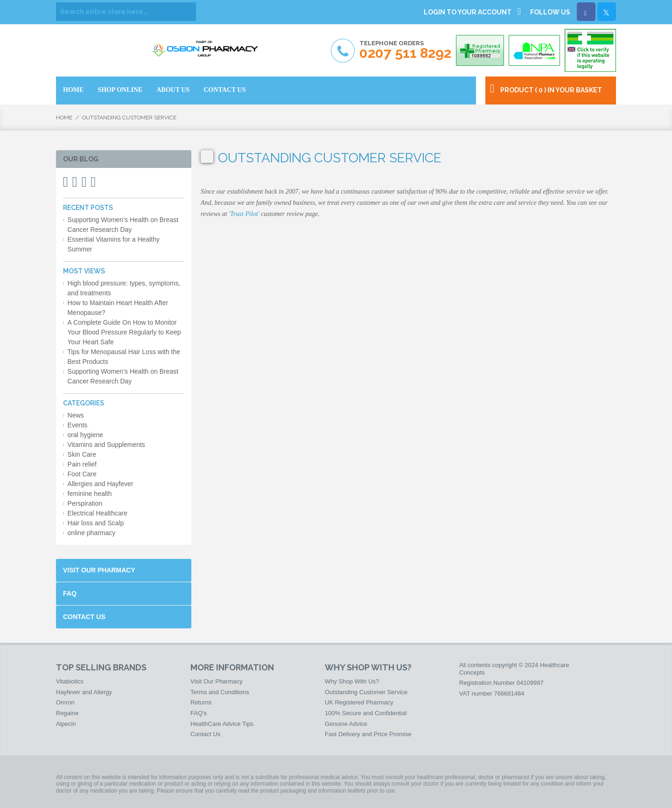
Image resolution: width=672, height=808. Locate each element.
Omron (65, 702)
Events (78, 425)
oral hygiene (85, 435)
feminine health (90, 494)
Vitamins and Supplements (106, 445)
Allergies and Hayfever (101, 484)
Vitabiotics (70, 681)
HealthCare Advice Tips (222, 724)
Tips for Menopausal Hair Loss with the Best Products (124, 357)
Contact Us (84, 617)
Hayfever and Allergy (84, 692)
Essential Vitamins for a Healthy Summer (114, 244)
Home (64, 118)
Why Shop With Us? (352, 681)
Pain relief (82, 464)
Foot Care (82, 474)
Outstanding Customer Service (366, 692)
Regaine (67, 713)
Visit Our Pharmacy (99, 570)
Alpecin (66, 724)
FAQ (70, 593)
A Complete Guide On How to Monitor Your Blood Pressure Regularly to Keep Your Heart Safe (124, 332)
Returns (201, 702)
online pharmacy (92, 533)
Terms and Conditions (220, 692)
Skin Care (82, 454)
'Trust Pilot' (244, 214)
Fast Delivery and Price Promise (368, 734)
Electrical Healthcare (98, 513)
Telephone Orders (405, 50)
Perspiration (85, 503)
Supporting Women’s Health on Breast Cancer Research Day (123, 225)
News (76, 415)
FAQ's (199, 713)
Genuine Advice (346, 724)
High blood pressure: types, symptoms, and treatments (124, 288)
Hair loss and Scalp (96, 523)
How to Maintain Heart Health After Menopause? (118, 308)
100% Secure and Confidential (366, 713)
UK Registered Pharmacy (359, 702)
